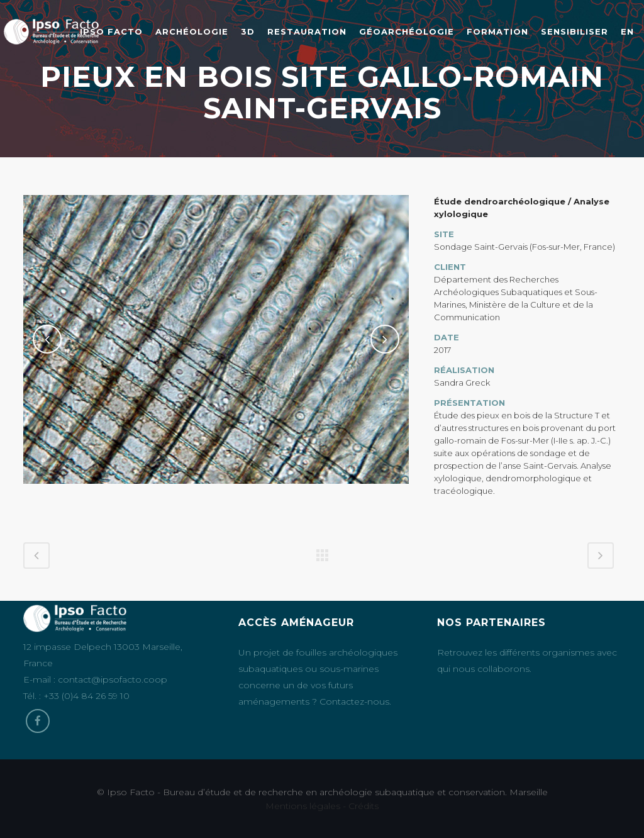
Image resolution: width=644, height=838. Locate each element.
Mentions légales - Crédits (322, 806)
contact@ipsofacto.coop (113, 679)
